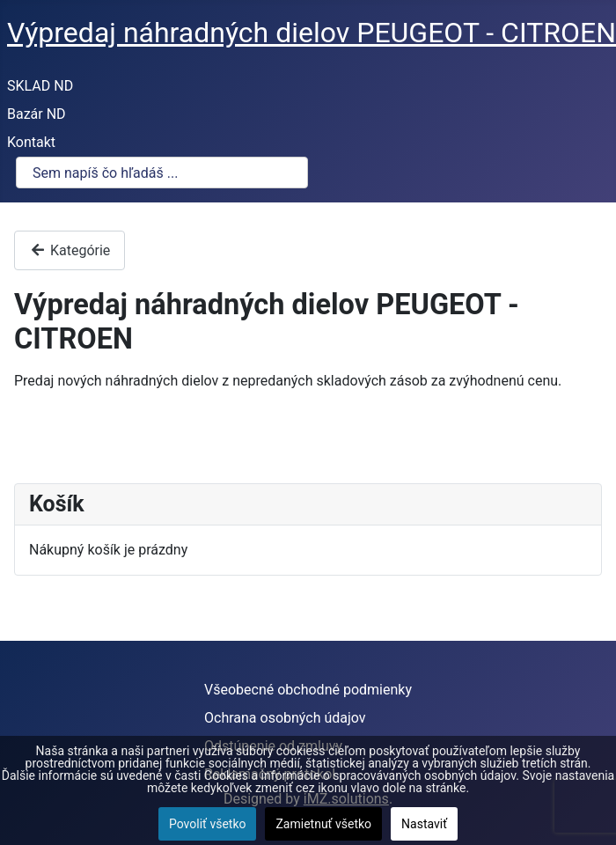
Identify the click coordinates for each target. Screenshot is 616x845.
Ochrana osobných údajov (285, 718)
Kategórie (70, 250)
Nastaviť (424, 824)
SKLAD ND (40, 86)
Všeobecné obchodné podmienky (308, 690)
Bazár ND (37, 114)
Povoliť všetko (208, 824)
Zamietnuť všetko (323, 824)
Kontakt (31, 142)
